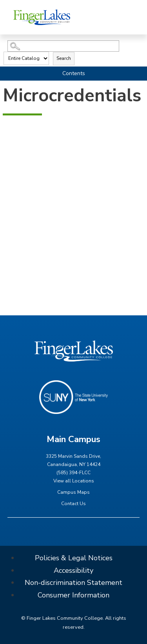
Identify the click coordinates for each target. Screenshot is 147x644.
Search (64, 58)
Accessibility (73, 570)
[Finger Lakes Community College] (42, 17)
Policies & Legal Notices (74, 558)
